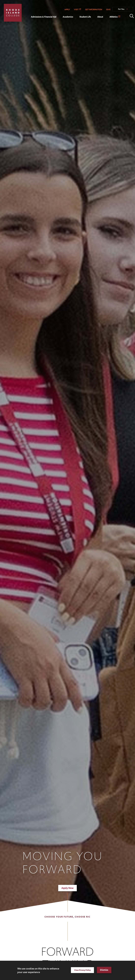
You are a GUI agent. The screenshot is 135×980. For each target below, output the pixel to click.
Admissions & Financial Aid (44, 17)
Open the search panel (132, 16)
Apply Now (67, 888)
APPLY (67, 9)
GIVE (108, 9)
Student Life (85, 17)
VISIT (76, 9)
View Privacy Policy (82, 970)
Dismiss (104, 970)
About (100, 17)
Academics (68, 17)
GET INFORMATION (94, 9)
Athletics (114, 17)
